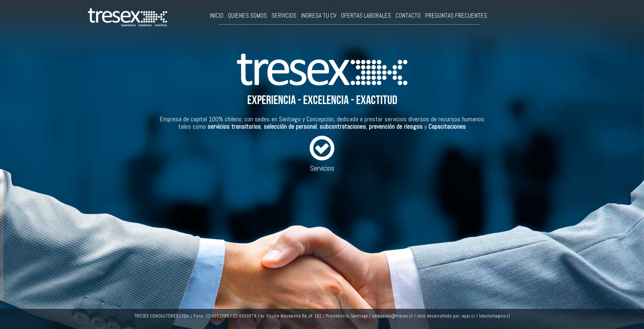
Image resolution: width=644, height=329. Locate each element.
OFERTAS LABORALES (366, 15)
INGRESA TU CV (319, 15)
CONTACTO (408, 15)
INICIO (217, 15)
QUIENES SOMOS (247, 15)
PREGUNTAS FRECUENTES (456, 15)
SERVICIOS (284, 15)
